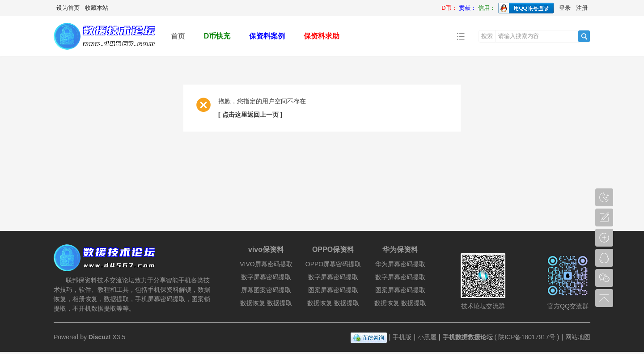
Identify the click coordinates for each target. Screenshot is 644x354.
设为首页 (68, 8)
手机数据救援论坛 (468, 337)
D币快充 (217, 36)
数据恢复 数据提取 (266, 303)
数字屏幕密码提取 (266, 277)
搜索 (487, 36)
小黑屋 (427, 337)
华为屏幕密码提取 (400, 264)
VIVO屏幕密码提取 (266, 264)
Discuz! (100, 337)
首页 (178, 36)
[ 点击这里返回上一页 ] (250, 115)
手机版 (402, 337)
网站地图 (578, 337)
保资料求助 (322, 36)
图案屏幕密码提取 (333, 290)
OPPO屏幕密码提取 (333, 264)
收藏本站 (97, 8)
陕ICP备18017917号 (527, 337)
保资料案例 (267, 36)
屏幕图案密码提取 (266, 290)
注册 (582, 8)
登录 (565, 8)
